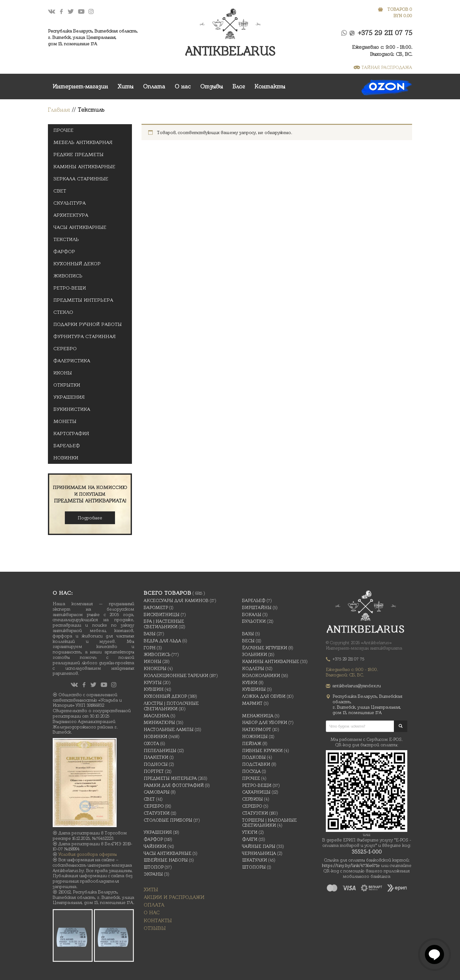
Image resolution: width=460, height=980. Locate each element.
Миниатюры (159, 722)
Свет (60, 191)
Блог (239, 86)
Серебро (65, 349)
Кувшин (154, 689)
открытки (67, 385)
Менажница (258, 716)
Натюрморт (257, 729)
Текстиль (66, 239)
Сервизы (253, 799)
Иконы (63, 373)
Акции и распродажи (174, 897)
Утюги (250, 832)
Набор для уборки (265, 722)
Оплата (154, 86)
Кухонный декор (77, 264)
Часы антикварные (80, 227)
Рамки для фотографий (174, 785)
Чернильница (259, 853)
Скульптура (69, 203)
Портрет (154, 771)
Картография (71, 433)
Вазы (150, 634)
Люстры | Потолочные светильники (171, 706)
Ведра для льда (162, 641)
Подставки (256, 764)
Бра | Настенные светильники (164, 624)
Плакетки (156, 757)
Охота (151, 743)
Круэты (153, 682)
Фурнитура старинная (84, 336)
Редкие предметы (78, 155)
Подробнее (90, 518)
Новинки (66, 458)
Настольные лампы (169, 729)
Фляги (250, 839)
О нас (183, 86)
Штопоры (254, 867)
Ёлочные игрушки (265, 648)
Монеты (65, 421)
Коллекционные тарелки (176, 675)
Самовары (157, 792)
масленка (157, 716)
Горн (150, 648)
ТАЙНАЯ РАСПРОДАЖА (383, 67)
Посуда (251, 771)
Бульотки (254, 621)
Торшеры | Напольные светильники (269, 823)
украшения (69, 397)
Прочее (63, 130)
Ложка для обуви (264, 696)
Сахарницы (256, 792)
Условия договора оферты (88, 854)
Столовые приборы (168, 820)
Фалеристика (72, 361)
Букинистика (72, 409)
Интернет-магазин (80, 86)
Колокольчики (261, 675)
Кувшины (254, 689)
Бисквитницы (162, 614)
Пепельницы (160, 750)
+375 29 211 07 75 (385, 33)
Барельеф (67, 446)
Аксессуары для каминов (176, 600)
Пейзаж (252, 743)
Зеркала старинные (81, 179)
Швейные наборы (166, 860)
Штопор (154, 867)
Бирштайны (257, 607)
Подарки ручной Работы (88, 324)
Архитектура (71, 215)
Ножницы (255, 736)
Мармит (252, 703)
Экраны (153, 874)
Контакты (270, 86)
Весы (248, 641)
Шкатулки (255, 860)
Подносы (156, 764)
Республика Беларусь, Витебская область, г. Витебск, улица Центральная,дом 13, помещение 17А (93, 37)
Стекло (63, 312)
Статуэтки (157, 813)
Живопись (68, 276)
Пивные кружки (262, 750)
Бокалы (252, 614)
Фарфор (64, 252)
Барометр (156, 607)
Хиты (126, 86)
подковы (254, 757)
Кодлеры (253, 668)
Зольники (255, 654)
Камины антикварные (84, 167)
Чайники (155, 846)
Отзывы (212, 86)
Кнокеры (155, 668)
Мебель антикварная (83, 142)
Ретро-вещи (70, 288)
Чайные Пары (259, 846)
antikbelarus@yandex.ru (357, 686)
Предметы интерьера (83, 300)
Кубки (250, 682)
